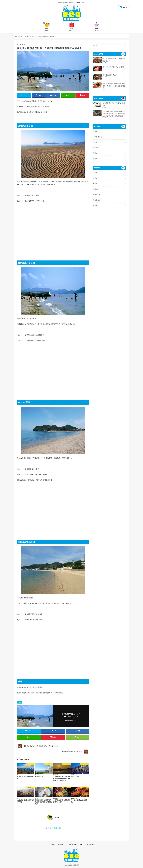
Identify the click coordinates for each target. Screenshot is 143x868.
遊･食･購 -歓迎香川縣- (53, 829)
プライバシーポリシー (74, 845)
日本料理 (97, 136)
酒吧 (95, 157)
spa (95, 171)
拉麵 (95, 130)
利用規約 (53, 845)
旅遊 (95, 176)
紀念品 (96, 192)
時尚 (95, 181)
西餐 (95, 151)
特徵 (20, 702)
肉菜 (95, 146)
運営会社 (62, 845)
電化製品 (97, 197)
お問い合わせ (88, 845)
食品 (95, 202)
